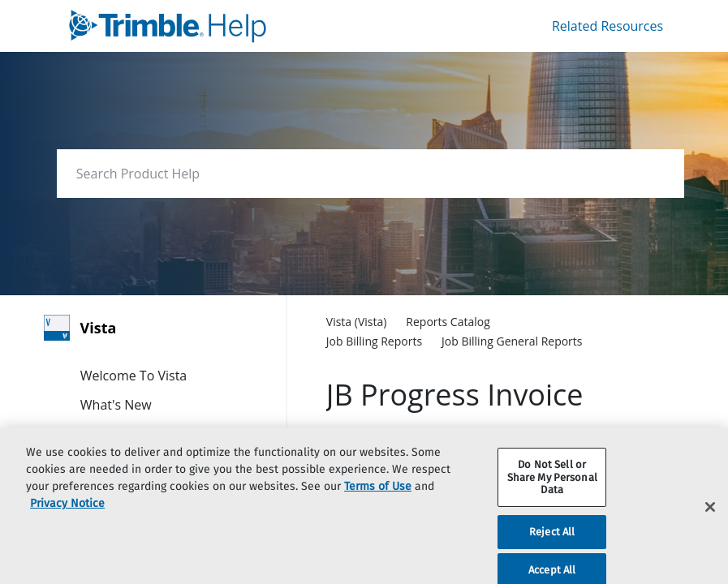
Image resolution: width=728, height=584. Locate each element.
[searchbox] (655, 174)
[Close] (710, 522)
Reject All (552, 546)
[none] (613, 323)
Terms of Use (378, 501)
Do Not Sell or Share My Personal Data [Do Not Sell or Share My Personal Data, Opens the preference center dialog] (552, 492)
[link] (223, 26)
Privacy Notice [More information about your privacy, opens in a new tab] (67, 518)
